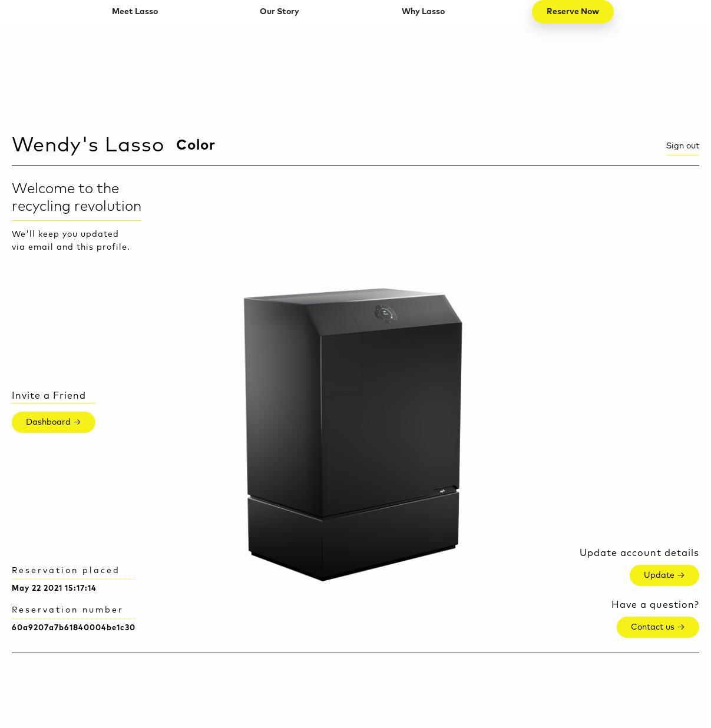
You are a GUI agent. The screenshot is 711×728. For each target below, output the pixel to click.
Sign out (683, 146)
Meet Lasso (135, 12)
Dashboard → (54, 422)
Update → (664, 575)
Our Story (280, 12)
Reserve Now (573, 12)
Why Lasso (423, 12)
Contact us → (658, 627)
